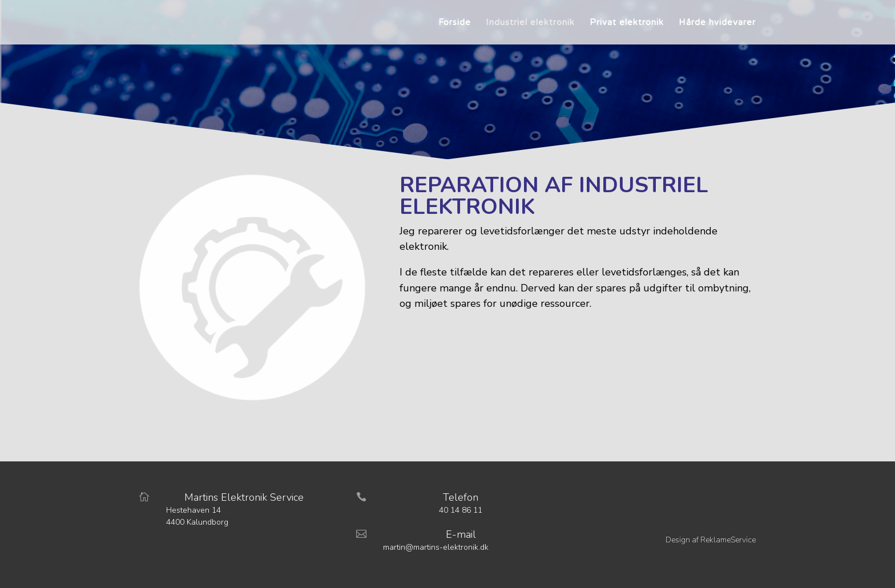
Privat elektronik (627, 23)
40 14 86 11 (461, 510)
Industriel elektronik (530, 23)
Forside (455, 23)
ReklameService (728, 540)
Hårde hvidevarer (717, 23)
